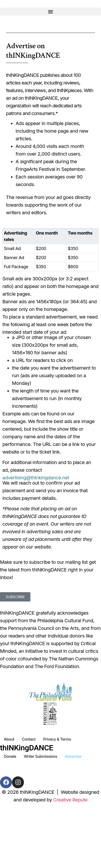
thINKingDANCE (27, 748)
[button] (50, 12)
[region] (50, 252)
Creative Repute (70, 800)
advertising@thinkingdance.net (36, 478)
